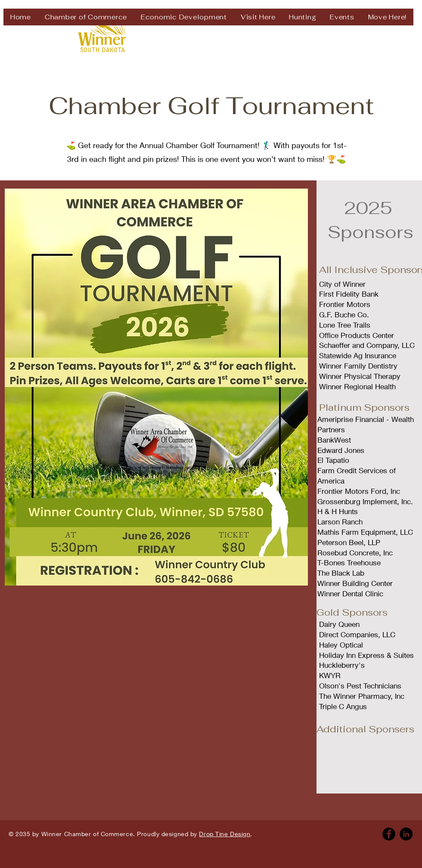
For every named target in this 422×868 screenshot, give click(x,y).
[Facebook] (389, 834)
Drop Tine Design (225, 834)
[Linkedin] (406, 834)
